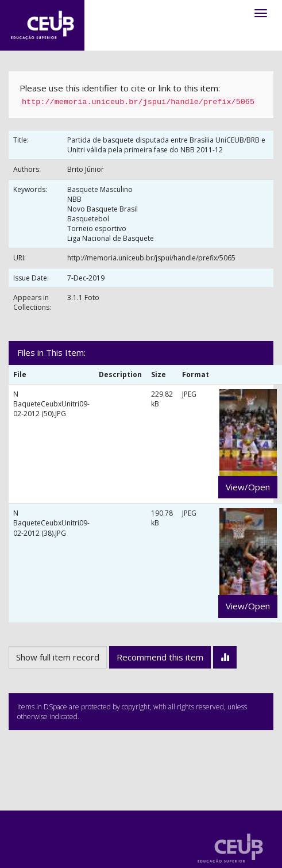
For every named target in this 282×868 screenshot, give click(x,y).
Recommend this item (160, 657)
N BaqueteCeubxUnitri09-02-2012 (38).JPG (51, 523)
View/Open (248, 487)
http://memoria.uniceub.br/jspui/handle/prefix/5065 (151, 258)
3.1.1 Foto (83, 297)
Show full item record (58, 657)
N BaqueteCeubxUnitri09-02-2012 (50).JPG (51, 404)
